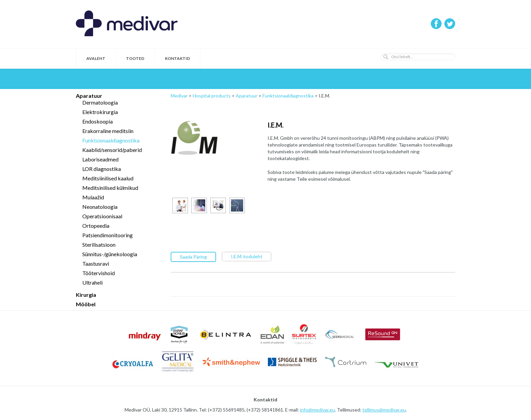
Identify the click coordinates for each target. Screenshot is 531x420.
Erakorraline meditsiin (108, 131)
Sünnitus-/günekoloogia (110, 254)
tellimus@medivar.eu (384, 410)
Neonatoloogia (100, 207)
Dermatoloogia (100, 102)
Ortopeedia (96, 226)
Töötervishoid (99, 273)
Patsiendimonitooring (108, 235)
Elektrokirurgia (100, 112)
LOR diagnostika (102, 169)
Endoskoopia (98, 121)
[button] (386, 57)
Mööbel (86, 304)
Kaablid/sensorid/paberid (112, 150)
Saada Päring (193, 256)
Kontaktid (177, 58)
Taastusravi (96, 263)
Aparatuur (89, 96)
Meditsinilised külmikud (110, 188)
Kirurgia (86, 295)
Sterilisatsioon (99, 245)
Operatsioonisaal (102, 216)
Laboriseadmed (100, 159)
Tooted (135, 58)
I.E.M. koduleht (247, 256)
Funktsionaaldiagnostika (111, 140)
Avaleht (96, 58)
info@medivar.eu (317, 410)
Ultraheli (92, 282)
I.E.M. (275, 125)
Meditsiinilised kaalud (108, 178)
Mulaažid (93, 197)
